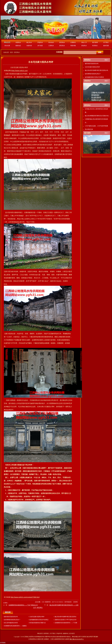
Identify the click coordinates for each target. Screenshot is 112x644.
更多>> (107, 60)
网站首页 (40, 633)
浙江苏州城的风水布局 (11, 623)
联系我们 (108, 2)
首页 (11, 52)
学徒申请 (59, 633)
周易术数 (73, 46)
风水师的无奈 (89, 129)
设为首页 (94, 2)
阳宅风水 (62, 42)
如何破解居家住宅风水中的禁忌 (39, 620)
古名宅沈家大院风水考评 (37, 617)
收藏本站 (101, 2)
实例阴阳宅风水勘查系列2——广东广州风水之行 (23, 605)
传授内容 (29, 46)
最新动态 (18, 46)
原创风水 (84, 46)
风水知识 (51, 42)
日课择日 (73, 42)
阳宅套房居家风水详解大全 (38, 623)
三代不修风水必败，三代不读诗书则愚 (96, 126)
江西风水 (51, 46)
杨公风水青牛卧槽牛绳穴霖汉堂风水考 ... (97, 70)
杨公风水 (29, 42)
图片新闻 (95, 42)
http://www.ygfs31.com (20, 71)
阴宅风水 (62, 46)
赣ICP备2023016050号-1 (77, 639)
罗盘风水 (40, 42)
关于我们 (106, 42)
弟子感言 (40, 46)
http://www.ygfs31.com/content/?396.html (25, 597)
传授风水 (18, 42)
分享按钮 (3, 643)
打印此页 (68, 602)
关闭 (75, 602)
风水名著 (7, 46)
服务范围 (106, 46)
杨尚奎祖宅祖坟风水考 (11, 617)
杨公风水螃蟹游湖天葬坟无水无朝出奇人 (97, 116)
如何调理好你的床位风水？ (12, 620)
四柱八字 (84, 42)
